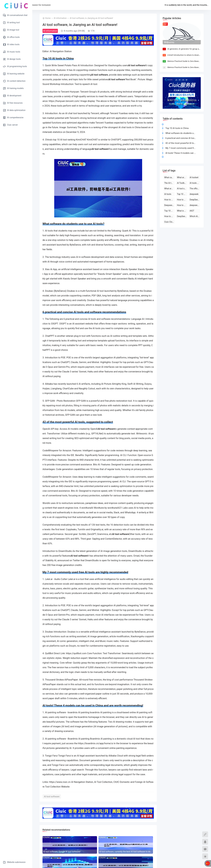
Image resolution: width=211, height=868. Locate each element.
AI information (60, 18)
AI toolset (194, 177)
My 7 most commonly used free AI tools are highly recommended (181, 148)
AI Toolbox (182, 183)
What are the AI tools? (182, 177)
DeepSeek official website (182, 216)
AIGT (192, 211)
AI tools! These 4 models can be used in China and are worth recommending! (181, 153)
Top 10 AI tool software (182, 194)
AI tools (168, 194)
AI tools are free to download (195, 183)
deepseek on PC (195, 205)
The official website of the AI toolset (195, 189)
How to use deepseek (169, 200)
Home (45, 5)
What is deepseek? (182, 211)
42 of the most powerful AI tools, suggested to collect (181, 143)
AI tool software (52, 797)
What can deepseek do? (169, 177)
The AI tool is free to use (169, 183)
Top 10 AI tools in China (177, 128)
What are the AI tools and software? (169, 189)
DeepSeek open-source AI (195, 200)
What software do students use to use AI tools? (181, 133)
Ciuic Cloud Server (169, 222)
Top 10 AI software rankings (169, 211)
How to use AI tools (169, 216)
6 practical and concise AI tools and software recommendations (181, 138)
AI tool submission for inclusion (67, 5)
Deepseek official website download (169, 205)
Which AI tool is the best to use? (195, 216)
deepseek (194, 194)
